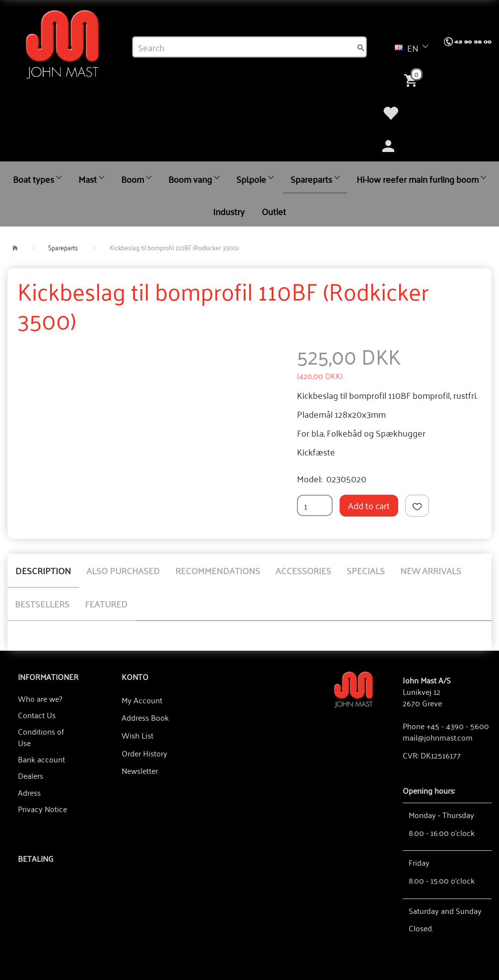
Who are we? (40, 698)
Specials (366, 570)
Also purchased (123, 570)
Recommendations (218, 570)
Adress (29, 792)
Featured (106, 603)
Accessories (303, 570)
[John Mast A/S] (354, 689)
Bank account (41, 759)
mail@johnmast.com (438, 737)
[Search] (361, 47)
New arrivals (431, 570)
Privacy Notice (42, 809)
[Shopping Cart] (413, 79)
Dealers (31, 775)
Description (43, 570)
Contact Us (37, 715)
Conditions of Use (41, 737)
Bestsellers (42, 603)
